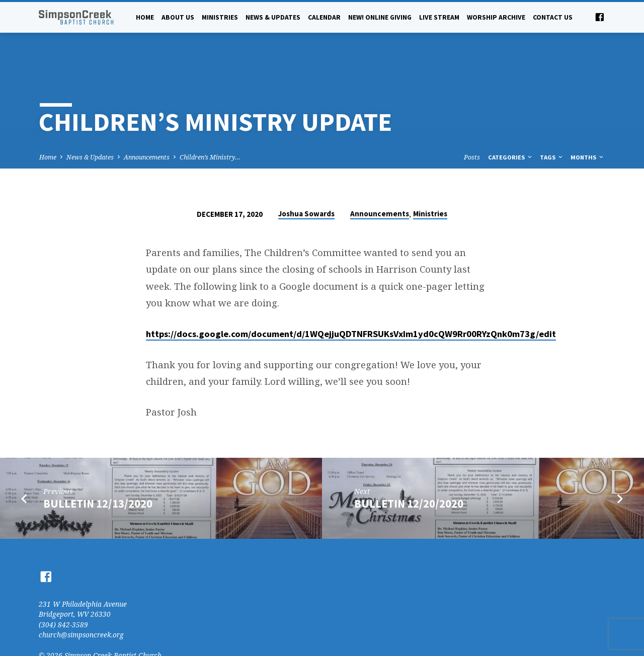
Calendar (324, 17)
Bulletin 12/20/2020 (409, 471)
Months (588, 125)
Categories (511, 125)
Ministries (220, 17)
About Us (178, 17)
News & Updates (273, 17)
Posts (472, 125)
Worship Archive (496, 17)
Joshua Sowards (306, 181)
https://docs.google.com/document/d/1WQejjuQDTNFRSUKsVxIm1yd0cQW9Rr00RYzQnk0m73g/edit (351, 302)
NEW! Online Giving (380, 17)
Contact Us (553, 17)
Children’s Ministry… (210, 125)
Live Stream (439, 17)
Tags (552, 125)
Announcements (147, 125)
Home (145, 17)
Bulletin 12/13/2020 (98, 471)
